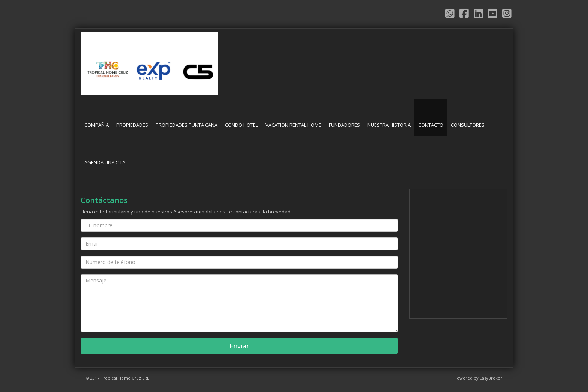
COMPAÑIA (97, 125)
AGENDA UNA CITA (105, 162)
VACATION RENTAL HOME (293, 125)
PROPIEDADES (132, 125)
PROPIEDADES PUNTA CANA (187, 125)
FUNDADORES (344, 125)
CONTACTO (431, 125)
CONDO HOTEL (241, 125)
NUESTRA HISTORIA (389, 125)
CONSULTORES (468, 125)
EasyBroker (491, 378)
